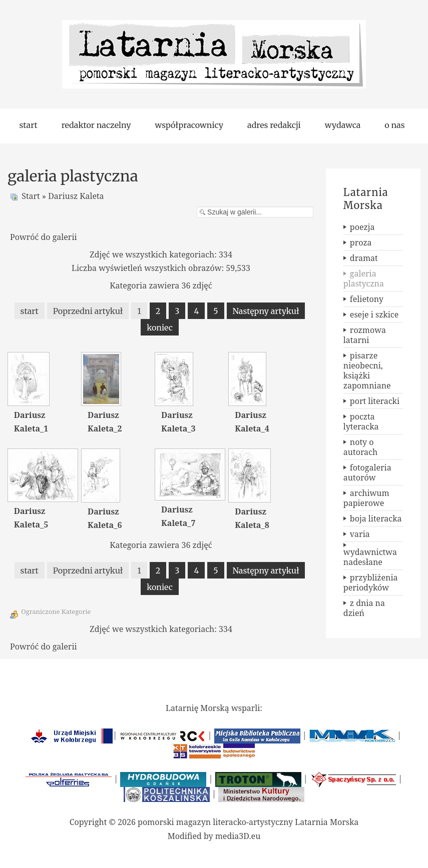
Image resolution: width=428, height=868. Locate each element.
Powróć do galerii (44, 237)
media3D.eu (238, 836)
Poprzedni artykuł (88, 311)
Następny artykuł (266, 311)
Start (31, 196)
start (30, 311)
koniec (160, 327)
